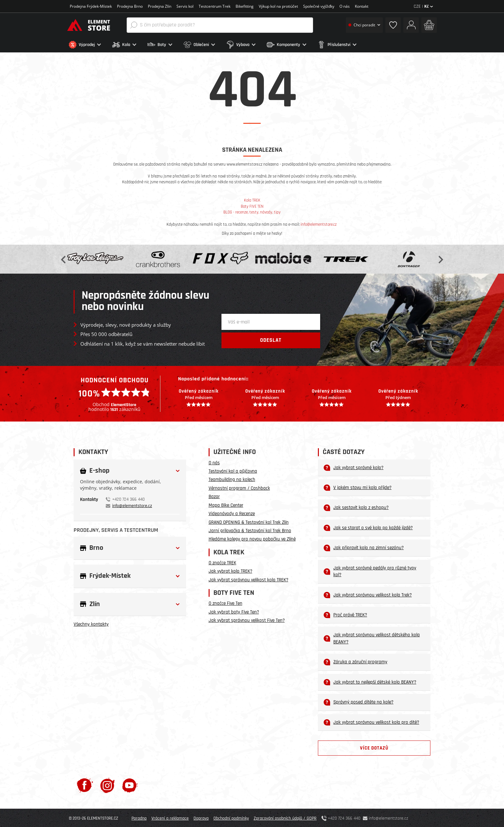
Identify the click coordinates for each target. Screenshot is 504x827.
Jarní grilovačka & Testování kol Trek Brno (250, 530)
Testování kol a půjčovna (233, 470)
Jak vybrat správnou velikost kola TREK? (248, 579)
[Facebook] (85, 784)
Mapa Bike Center (226, 504)
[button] (89, 45)
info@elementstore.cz (319, 223)
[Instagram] (108, 784)
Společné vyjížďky (319, 6)
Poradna (139, 817)
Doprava (201, 817)
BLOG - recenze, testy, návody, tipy (252, 211)
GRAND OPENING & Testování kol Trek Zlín (249, 521)
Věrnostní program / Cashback (239, 487)
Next (440, 258)
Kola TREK (252, 199)
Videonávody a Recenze (232, 513)
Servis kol (185, 6)
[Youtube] (130, 784)
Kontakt (362, 6)
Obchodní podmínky (231, 817)
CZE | (423, 6)
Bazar (214, 496)
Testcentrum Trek (215, 6)
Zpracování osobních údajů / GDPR (285, 817)
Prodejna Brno (130, 6)
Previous (64, 258)
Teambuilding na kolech (232, 479)
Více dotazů (374, 747)
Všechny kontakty (91, 623)
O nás (345, 6)
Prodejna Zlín (160, 6)
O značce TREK (222, 562)
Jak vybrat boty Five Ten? (234, 611)
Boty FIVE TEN (252, 205)
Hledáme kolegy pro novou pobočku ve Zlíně (252, 538)
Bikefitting (245, 6)
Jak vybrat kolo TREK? (230, 570)
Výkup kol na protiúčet (278, 6)
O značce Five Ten (225, 602)
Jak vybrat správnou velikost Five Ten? (247, 619)
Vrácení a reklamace (170, 817)
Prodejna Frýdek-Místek (91, 6)
